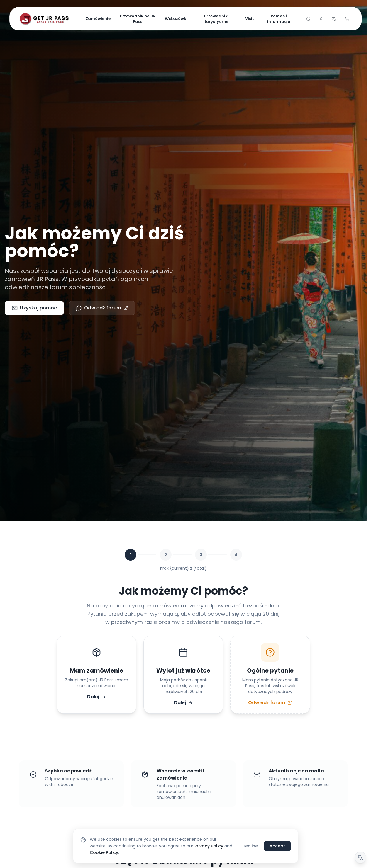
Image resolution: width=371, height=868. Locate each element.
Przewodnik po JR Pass (138, 19)
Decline (250, 846)
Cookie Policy (104, 852)
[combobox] (321, 19)
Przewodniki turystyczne (216, 19)
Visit (250, 19)
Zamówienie (98, 19)
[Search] (308, 19)
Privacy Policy (209, 846)
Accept (277, 846)
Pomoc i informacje (279, 19)
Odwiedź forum (102, 308)
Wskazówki (176, 19)
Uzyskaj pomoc (34, 308)
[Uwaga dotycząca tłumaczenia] (360, 857)
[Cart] (347, 19)
